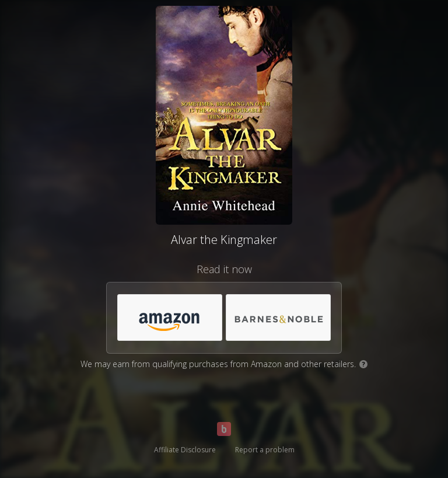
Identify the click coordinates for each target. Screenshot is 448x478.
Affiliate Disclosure (185, 450)
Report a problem (265, 450)
